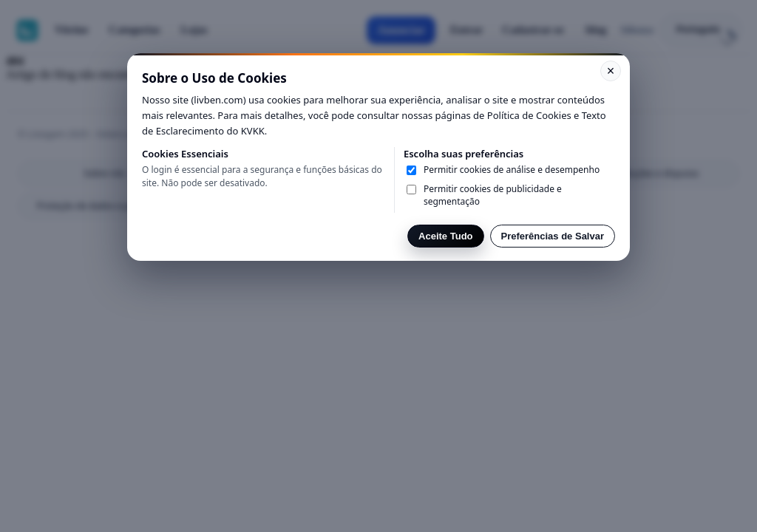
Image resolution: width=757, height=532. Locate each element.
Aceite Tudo (445, 236)
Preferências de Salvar (553, 236)
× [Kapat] (611, 71)
